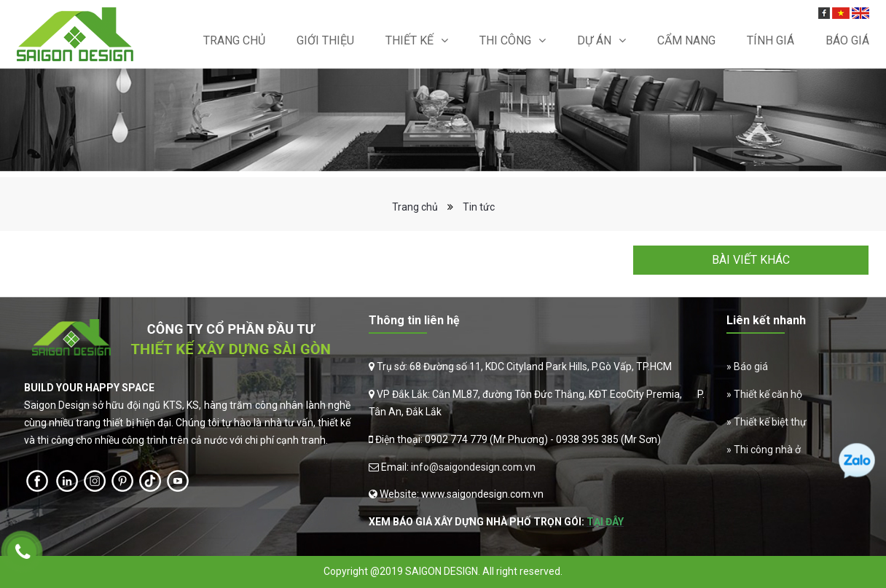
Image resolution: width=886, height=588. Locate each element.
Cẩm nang (686, 40)
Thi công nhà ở (767, 450)
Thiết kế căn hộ (768, 394)
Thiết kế (409, 40)
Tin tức (479, 207)
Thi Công (505, 40)
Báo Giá (847, 40)
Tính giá (771, 40)
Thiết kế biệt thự (770, 422)
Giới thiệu (325, 40)
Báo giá (751, 366)
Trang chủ (234, 40)
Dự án (594, 40)
